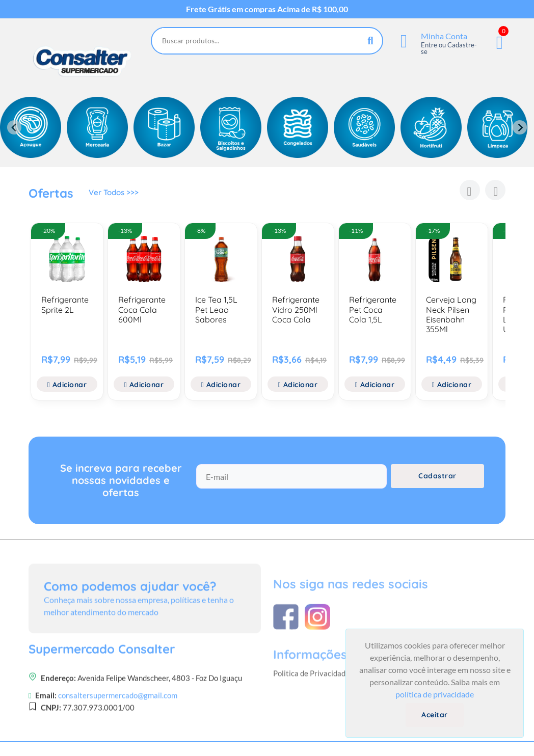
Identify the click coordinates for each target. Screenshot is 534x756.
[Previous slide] (14, 127)
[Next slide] (520, 127)
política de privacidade (435, 694)
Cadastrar (437, 483)
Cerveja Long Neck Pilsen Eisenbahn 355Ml (451, 314)
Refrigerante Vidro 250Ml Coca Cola (296, 309)
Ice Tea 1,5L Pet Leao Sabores (216, 309)
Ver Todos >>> (115, 194)
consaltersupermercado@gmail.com (118, 732)
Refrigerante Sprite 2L (65, 304)
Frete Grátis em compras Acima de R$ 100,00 (267, 9)
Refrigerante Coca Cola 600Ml (142, 309)
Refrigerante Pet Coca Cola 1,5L (373, 309)
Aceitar (435, 715)
